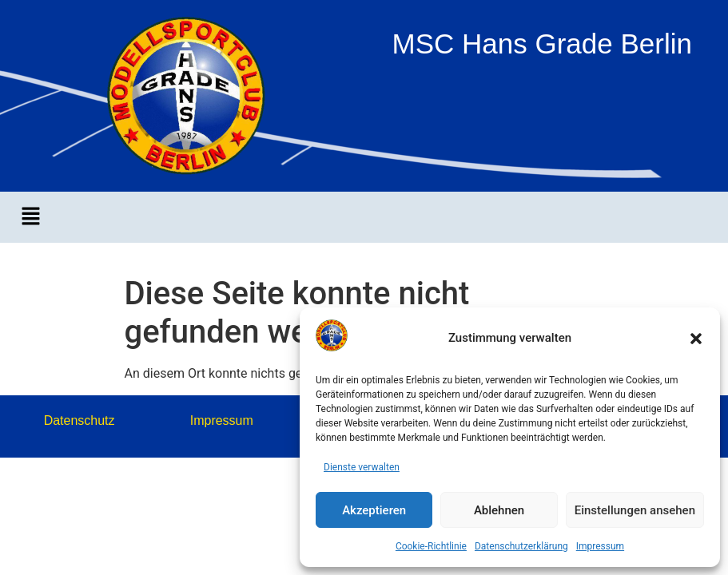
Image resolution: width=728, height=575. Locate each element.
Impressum (600, 546)
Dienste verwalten (362, 467)
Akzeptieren (374, 510)
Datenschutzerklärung (521, 546)
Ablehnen (499, 510)
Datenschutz (80, 420)
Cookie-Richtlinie (431, 546)
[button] (696, 339)
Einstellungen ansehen (635, 510)
